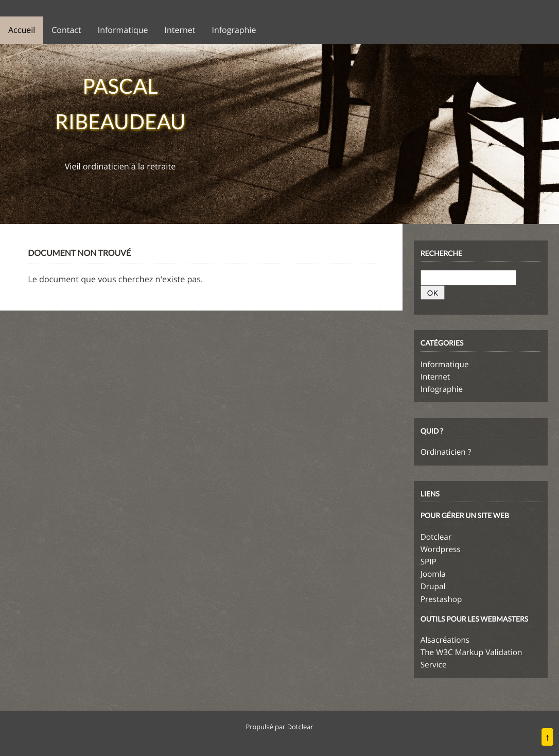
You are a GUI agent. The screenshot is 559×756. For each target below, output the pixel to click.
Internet (435, 377)
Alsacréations (445, 640)
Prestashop (441, 599)
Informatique (445, 365)
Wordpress (441, 549)
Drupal (433, 587)
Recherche (441, 253)
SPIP (429, 562)
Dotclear (436, 537)
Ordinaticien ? (446, 452)
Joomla (433, 574)
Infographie (442, 389)
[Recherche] (469, 278)
